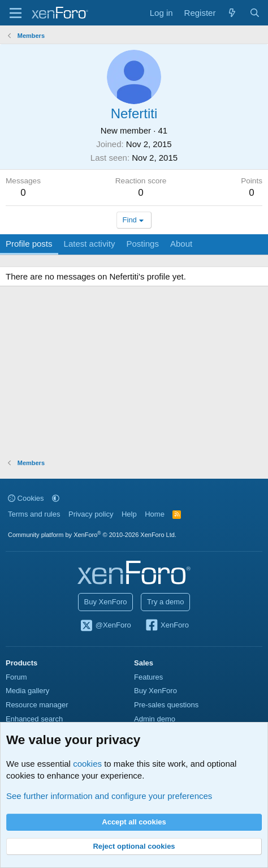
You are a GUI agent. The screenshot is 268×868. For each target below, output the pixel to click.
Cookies (26, 498)
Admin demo (155, 719)
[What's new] (232, 13)
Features (148, 677)
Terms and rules (34, 514)
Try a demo (165, 602)
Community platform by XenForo (92, 535)
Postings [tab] (142, 244)
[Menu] (16, 13)
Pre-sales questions (166, 705)
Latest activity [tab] (90, 244)
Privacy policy (91, 514)
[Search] (255, 13)
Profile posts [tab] (29, 244)
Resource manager (37, 705)
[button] (56, 498)
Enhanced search (34, 719)
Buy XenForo (106, 602)
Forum (16, 677)
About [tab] (181, 244)
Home (155, 514)
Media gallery (27, 691)
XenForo (167, 626)
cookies (87, 764)
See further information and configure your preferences (109, 796)
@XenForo (105, 626)
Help (129, 514)
